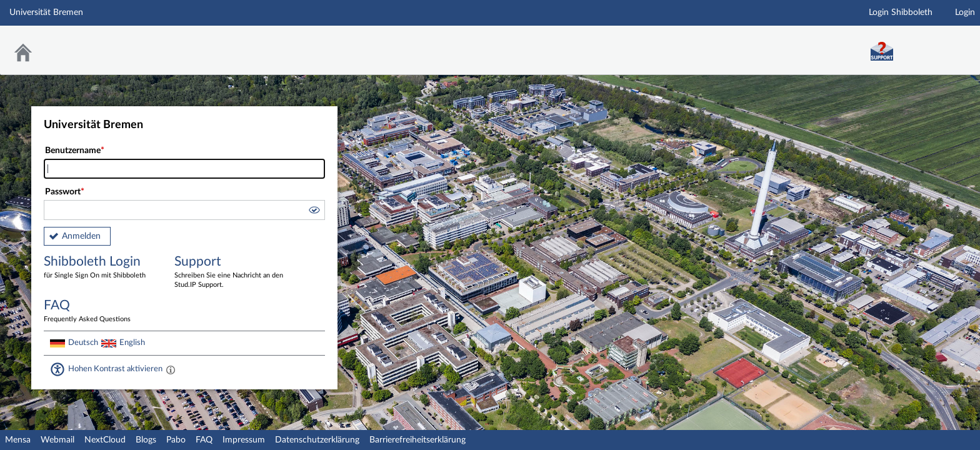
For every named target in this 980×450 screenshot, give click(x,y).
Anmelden (81, 236)
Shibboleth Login (100, 268)
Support (231, 272)
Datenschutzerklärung (317, 440)
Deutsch (83, 342)
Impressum (244, 440)
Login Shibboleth (901, 12)
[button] (314, 212)
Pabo (176, 440)
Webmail (57, 440)
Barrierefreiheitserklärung (417, 440)
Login (965, 12)
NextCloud (105, 440)
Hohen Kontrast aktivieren (115, 369)
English (132, 342)
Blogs (146, 440)
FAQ (204, 440)
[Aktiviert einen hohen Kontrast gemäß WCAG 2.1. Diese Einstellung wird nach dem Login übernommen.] (171, 369)
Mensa (18, 440)
